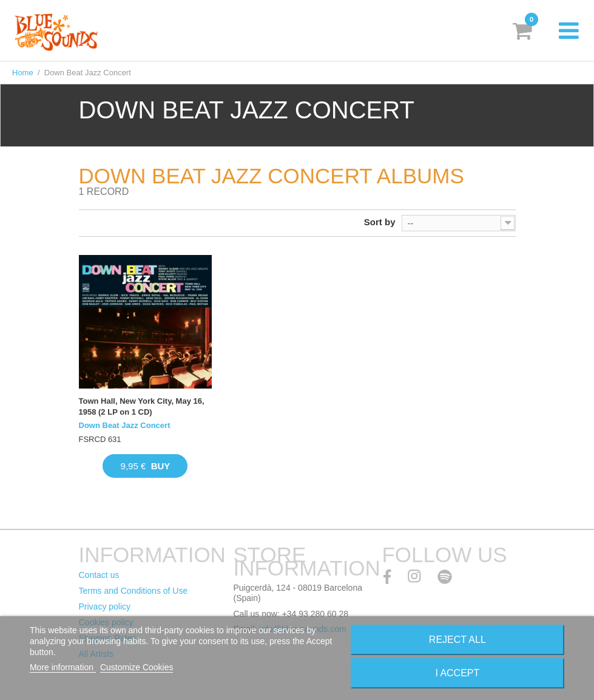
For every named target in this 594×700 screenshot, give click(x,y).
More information (63, 667)
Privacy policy (105, 607)
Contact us (99, 575)
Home (23, 73)
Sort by (380, 222)
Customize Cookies (137, 667)
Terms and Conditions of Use (133, 591)
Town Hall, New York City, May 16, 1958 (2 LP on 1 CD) (142, 406)
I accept (457, 673)
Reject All (457, 640)
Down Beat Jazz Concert (125, 425)
